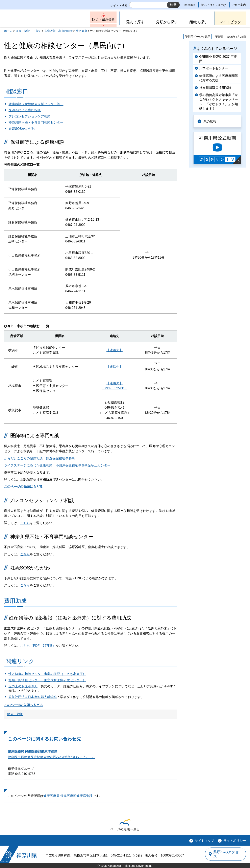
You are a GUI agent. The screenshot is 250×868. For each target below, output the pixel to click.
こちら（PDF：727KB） (38, 646)
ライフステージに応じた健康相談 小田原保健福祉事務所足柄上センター (57, 465)
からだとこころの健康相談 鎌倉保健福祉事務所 (40, 458)
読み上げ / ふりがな (214, 5)
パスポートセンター (214, 68)
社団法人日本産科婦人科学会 (36, 697)
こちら (25, 523)
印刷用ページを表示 (198, 37)
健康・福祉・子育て (28, 31)
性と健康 (81, 31)
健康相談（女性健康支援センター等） (36, 104)
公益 (12, 697)
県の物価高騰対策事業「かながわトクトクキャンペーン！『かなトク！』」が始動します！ (219, 102)
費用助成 (15, 601)
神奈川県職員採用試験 (215, 88)
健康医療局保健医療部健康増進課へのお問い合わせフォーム (51, 757)
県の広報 (210, 121)
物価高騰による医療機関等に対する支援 (219, 78)
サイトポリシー (235, 841)
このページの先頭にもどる (23, 487)
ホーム (8, 31)
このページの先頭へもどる (23, 705)
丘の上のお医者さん (23, 686)
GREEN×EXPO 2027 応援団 (218, 59)
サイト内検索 (119, 5)
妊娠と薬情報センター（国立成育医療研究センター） (47, 680)
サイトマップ (204, 841)
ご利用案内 (239, 5)
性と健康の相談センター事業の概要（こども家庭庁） (47, 674)
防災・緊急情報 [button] (103, 20)
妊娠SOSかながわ (22, 129)
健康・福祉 (15, 714)
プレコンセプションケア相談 (29, 116)
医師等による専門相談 (25, 110)
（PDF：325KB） (115, 388)
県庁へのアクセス (227, 854)
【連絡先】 (115, 350)
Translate (189, 5)
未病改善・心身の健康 (58, 31)
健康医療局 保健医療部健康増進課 (32, 751)
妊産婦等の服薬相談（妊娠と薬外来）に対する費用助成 (70, 618)
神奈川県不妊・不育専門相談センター (36, 122)
